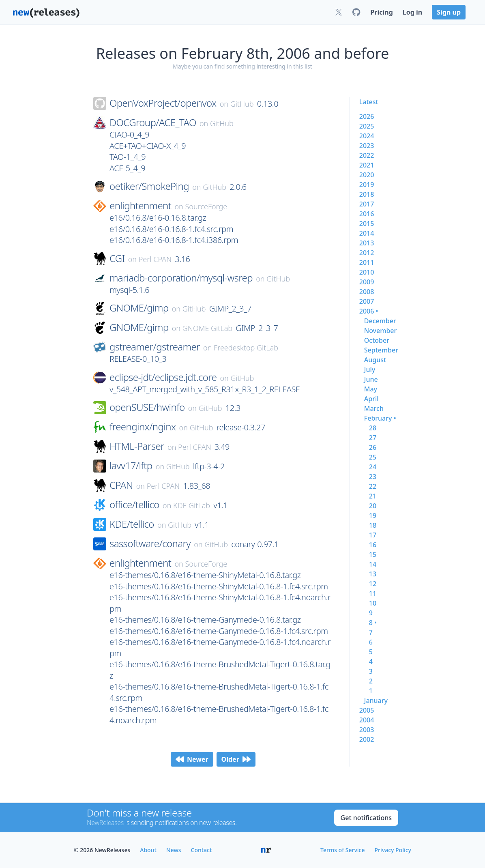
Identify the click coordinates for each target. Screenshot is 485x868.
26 (373, 447)
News (174, 850)
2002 (367, 739)
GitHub (242, 104)
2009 (367, 282)
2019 (367, 185)
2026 (367, 116)
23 (373, 477)
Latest (369, 102)
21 (373, 496)
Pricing (381, 12)
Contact (202, 850)
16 (373, 545)
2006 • (369, 311)
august (375, 360)
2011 (367, 262)
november (381, 331)
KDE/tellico (132, 524)
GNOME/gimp (139, 308)
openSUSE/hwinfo (147, 407)
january (376, 700)
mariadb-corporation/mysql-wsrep (181, 278)
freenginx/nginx (143, 427)
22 (373, 486)
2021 (367, 165)
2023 (367, 146)
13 (373, 574)
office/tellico (134, 505)
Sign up (449, 12)
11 (373, 593)
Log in (412, 12)
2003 (367, 730)
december (380, 321)
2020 (367, 175)
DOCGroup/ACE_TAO (153, 122)
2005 (367, 710)
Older (236, 759)
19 (373, 516)
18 (373, 525)
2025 (367, 126)
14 (373, 564)
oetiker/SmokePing (149, 186)
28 (373, 428)
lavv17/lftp (131, 466)
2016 (367, 214)
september (381, 350)
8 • (373, 623)
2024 (367, 136)
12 (373, 584)
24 (373, 467)
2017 (367, 204)
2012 (367, 253)
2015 (367, 223)
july (370, 370)
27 (373, 438)
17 (373, 535)
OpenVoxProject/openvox (163, 103)
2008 (367, 292)
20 (373, 506)
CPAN (121, 485)
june (371, 379)
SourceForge (206, 206)
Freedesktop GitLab (246, 348)
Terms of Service (342, 850)
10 (373, 603)
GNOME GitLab (207, 328)
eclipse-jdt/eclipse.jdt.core (163, 377)
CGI (117, 258)
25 (373, 457)
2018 (367, 194)
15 (373, 554)
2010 (367, 272)
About (148, 850)
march (374, 408)
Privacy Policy (393, 850)
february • (380, 418)
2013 (367, 243)
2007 (367, 301)
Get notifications (366, 818)
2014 (367, 233)
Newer (192, 759)
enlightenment (140, 206)
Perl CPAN (155, 259)
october (377, 340)
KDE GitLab (192, 505)
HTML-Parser (137, 446)
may (371, 389)
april (371, 399)
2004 (367, 720)
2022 (367, 155)
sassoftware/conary (150, 544)
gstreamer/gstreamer (155, 347)
